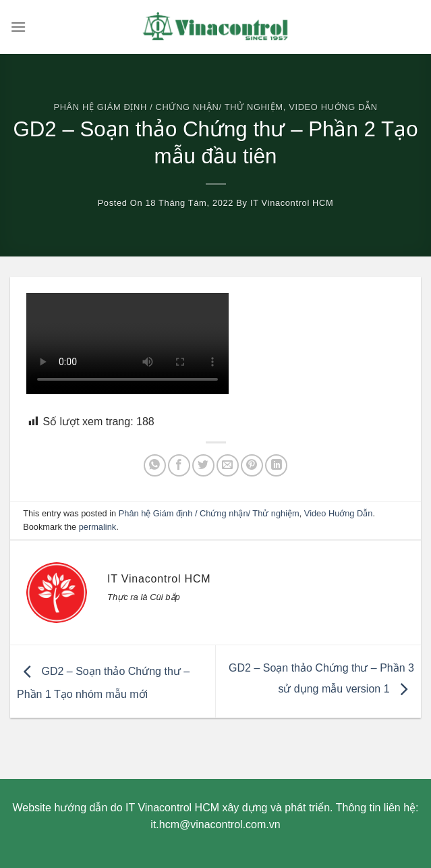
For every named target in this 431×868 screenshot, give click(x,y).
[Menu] (18, 27)
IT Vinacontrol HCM (292, 203)
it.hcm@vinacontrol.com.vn (215, 824)
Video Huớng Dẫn (333, 107)
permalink (97, 527)
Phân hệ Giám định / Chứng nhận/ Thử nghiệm (168, 107)
